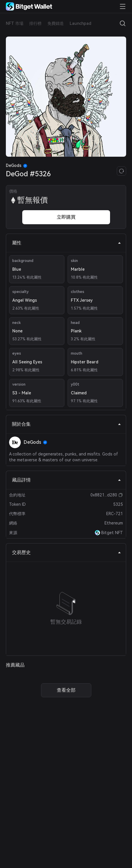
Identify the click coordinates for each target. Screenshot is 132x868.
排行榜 (35, 23)
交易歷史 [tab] (67, 552)
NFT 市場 (15, 23)
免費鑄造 (56, 23)
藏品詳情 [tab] (67, 480)
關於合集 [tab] (67, 424)
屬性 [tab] (67, 243)
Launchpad (80, 23)
